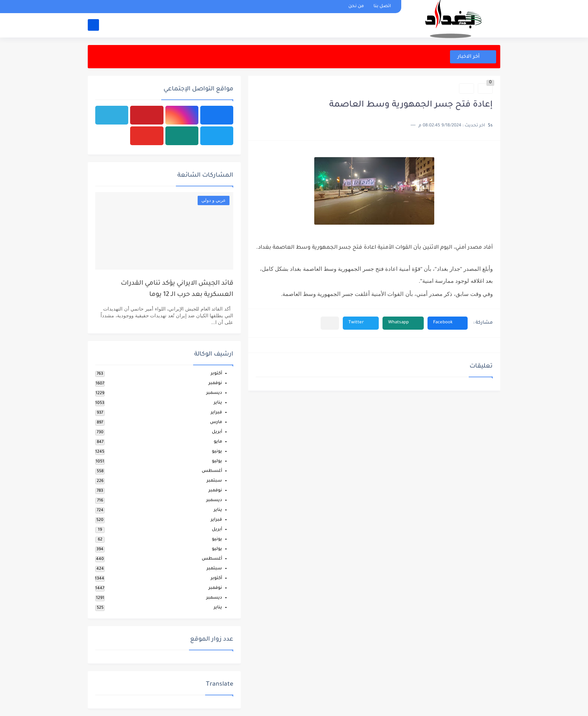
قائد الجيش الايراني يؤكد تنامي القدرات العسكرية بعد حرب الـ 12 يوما (177, 289)
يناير (218, 403)
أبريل (217, 432)
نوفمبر (215, 384)
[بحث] (93, 25)
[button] (448, 323)
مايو (218, 442)
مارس (216, 423)
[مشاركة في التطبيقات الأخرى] (330, 323)
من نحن (356, 7)
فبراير (216, 413)
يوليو (217, 462)
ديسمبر (214, 393)
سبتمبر (214, 481)
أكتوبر (216, 374)
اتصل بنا (382, 7)
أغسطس (212, 471)
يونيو (217, 452)
